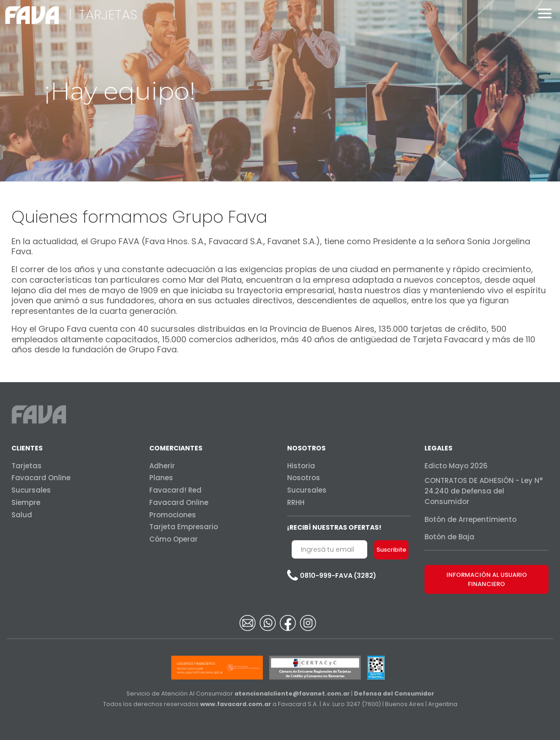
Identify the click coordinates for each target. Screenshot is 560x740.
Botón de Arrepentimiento (470, 519)
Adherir (162, 466)
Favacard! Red (175, 490)
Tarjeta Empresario (184, 527)
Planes (161, 478)
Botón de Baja (449, 537)
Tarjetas (27, 466)
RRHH (296, 502)
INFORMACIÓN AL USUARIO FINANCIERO (487, 579)
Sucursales (31, 490)
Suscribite (391, 550)
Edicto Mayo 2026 (456, 466)
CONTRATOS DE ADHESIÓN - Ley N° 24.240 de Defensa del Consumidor (484, 491)
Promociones (173, 515)
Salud (22, 515)
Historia (301, 466)
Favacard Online (41, 478)
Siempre (26, 502)
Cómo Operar (174, 539)
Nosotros (304, 478)
